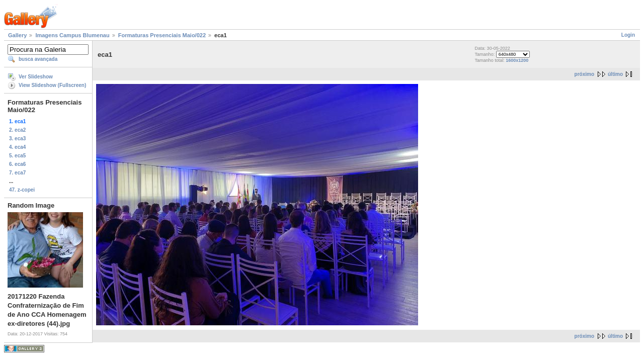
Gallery (17, 35)
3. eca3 (17, 139)
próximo (584, 74)
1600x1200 (517, 60)
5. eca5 (17, 156)
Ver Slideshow (36, 77)
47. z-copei (22, 190)
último (615, 74)
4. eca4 (17, 147)
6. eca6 (17, 164)
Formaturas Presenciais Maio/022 (162, 35)
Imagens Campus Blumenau (72, 35)
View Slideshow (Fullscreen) (52, 85)
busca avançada (38, 59)
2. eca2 (17, 130)
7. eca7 (17, 173)
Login (628, 35)
